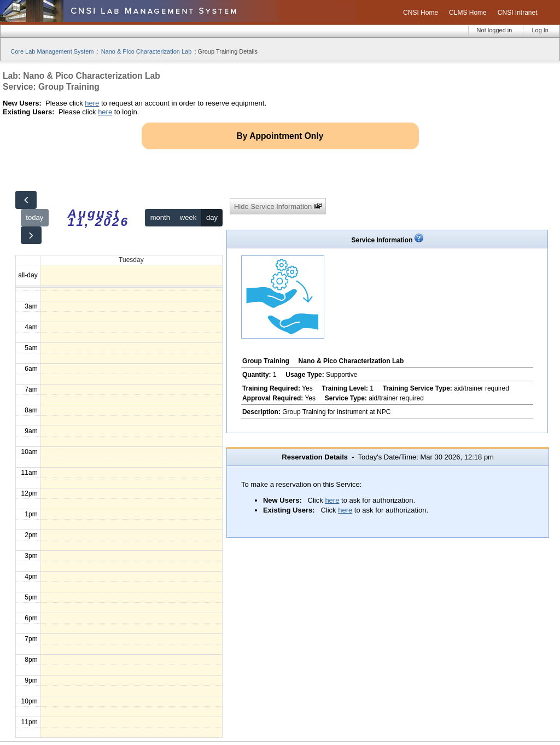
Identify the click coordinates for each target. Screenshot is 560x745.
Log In (540, 30)
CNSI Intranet (518, 13)
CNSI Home (421, 13)
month (160, 217)
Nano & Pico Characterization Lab (147, 51)
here (92, 103)
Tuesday (131, 260)
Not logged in (495, 30)
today (34, 217)
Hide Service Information (278, 206)
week (188, 217)
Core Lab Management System (52, 51)
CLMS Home (468, 13)
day (212, 217)
